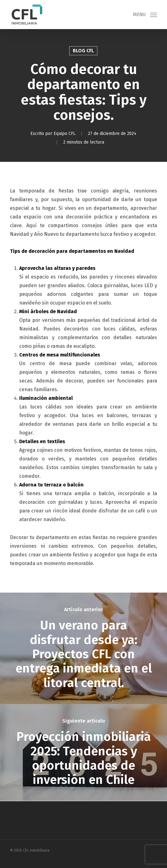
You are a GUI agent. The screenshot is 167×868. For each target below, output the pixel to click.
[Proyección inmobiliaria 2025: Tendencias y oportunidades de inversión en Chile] (83, 753)
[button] (145, 14)
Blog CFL (83, 51)
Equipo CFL (65, 134)
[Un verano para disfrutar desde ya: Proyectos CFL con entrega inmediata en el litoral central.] (83, 648)
